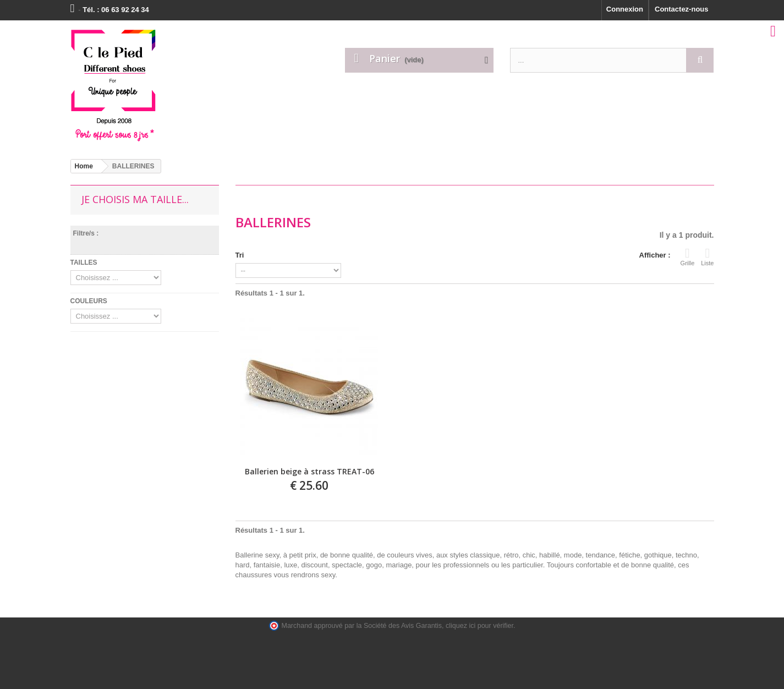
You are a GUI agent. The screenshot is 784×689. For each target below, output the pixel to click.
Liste (707, 256)
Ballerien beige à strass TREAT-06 (309, 472)
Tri (240, 255)
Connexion (625, 9)
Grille (688, 256)
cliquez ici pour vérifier (479, 626)
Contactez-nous (682, 9)
